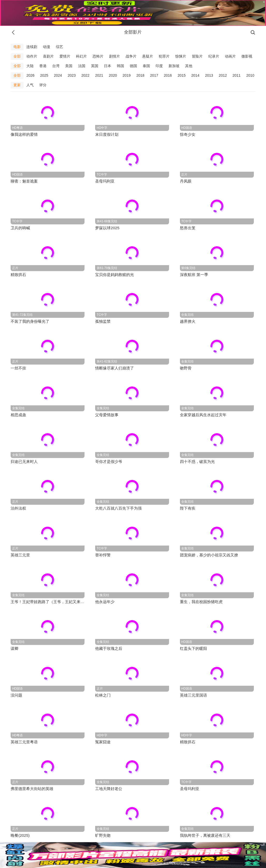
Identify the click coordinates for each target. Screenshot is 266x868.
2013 (209, 75)
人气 (30, 85)
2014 (195, 75)
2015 (182, 75)
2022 (85, 75)
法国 (82, 66)
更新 (17, 85)
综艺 (59, 47)
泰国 (146, 66)
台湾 (56, 66)
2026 (30, 75)
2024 (58, 75)
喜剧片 (48, 56)
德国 (133, 66)
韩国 (120, 66)
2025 (44, 75)
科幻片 (81, 56)
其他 (189, 66)
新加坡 (174, 66)
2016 (168, 75)
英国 (95, 66)
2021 (99, 75)
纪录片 (214, 56)
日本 (108, 66)
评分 (43, 85)
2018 (140, 75)
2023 (72, 75)
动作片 (32, 56)
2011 (237, 75)
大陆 (30, 66)
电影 (17, 47)
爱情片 (65, 56)
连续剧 (32, 47)
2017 (154, 75)
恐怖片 (98, 56)
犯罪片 (164, 56)
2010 (250, 75)
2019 (127, 75)
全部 (17, 56)
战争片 (131, 56)
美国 (69, 66)
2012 (223, 75)
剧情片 (115, 56)
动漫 (47, 47)
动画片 (230, 56)
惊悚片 (181, 56)
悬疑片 (148, 56)
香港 (43, 66)
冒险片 (197, 56)
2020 (113, 75)
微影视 (247, 56)
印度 (159, 66)
